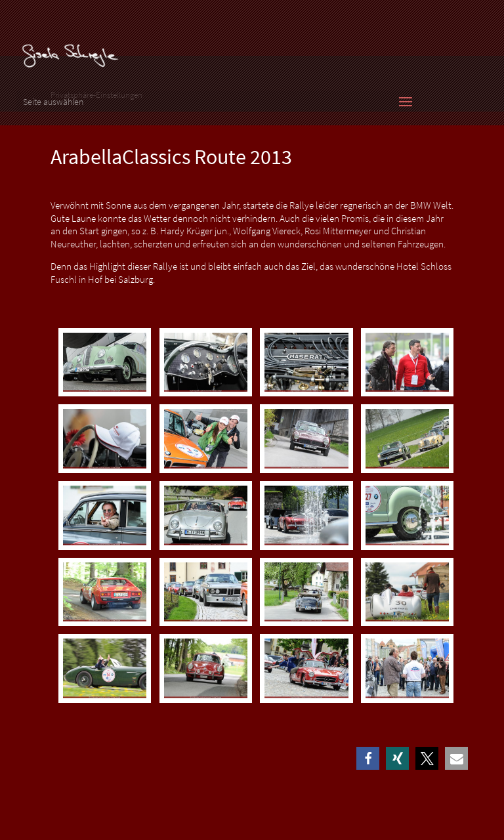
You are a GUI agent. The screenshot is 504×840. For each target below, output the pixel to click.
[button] (368, 758)
